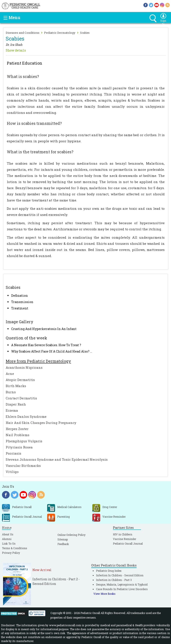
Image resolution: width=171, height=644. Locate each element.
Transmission (22, 302)
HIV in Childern (123, 534)
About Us (8, 534)
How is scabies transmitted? (34, 123)
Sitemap (63, 539)
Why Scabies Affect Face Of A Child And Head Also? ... (52, 351)
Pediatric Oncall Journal (128, 543)
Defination (20, 296)
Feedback (63, 544)
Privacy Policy (11, 553)
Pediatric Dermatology (60, 33)
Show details (16, 50)
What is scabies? (23, 76)
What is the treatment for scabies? (40, 152)
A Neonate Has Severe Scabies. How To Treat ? (46, 345)
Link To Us (9, 543)
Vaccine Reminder (125, 539)
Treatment (20, 308)
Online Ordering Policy (71, 535)
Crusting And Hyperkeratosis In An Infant (44, 329)
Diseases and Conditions (23, 33)
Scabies (85, 33)
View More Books (104, 594)
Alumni (7, 539)
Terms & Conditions (15, 548)
